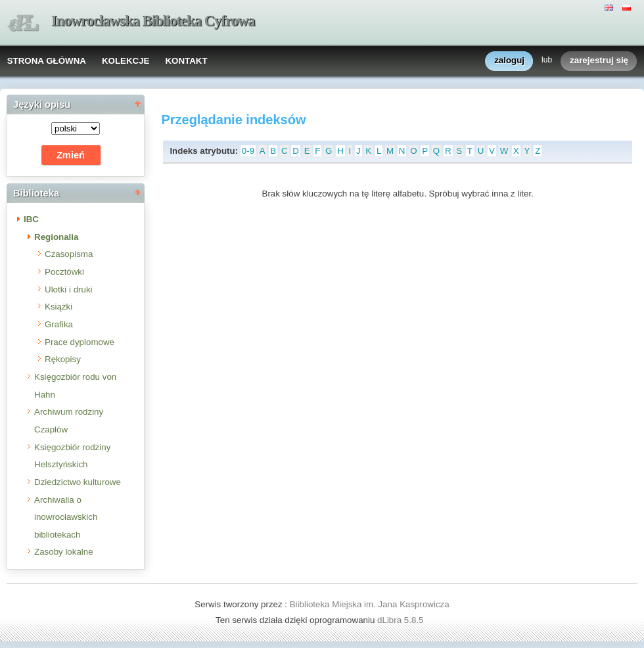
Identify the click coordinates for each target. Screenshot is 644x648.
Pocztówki (64, 272)
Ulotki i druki (69, 289)
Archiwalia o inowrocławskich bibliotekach (66, 517)
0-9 (248, 151)
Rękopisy (63, 359)
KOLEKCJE (126, 61)
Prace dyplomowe (80, 342)
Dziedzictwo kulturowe (78, 482)
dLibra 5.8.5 (402, 620)
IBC (31, 219)
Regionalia (56, 237)
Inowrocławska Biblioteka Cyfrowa (153, 21)
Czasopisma (69, 254)
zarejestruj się (599, 61)
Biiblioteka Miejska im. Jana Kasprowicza (370, 604)
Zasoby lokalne (64, 552)
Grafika (59, 324)
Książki (58, 307)
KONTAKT (186, 61)
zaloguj (509, 61)
